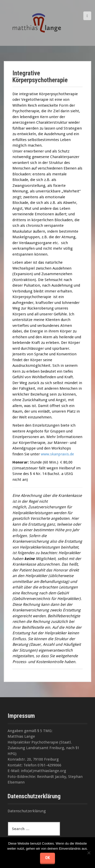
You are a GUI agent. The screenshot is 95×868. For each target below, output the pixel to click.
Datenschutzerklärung (27, 811)
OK (48, 858)
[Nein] (89, 853)
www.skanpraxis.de (57, 454)
